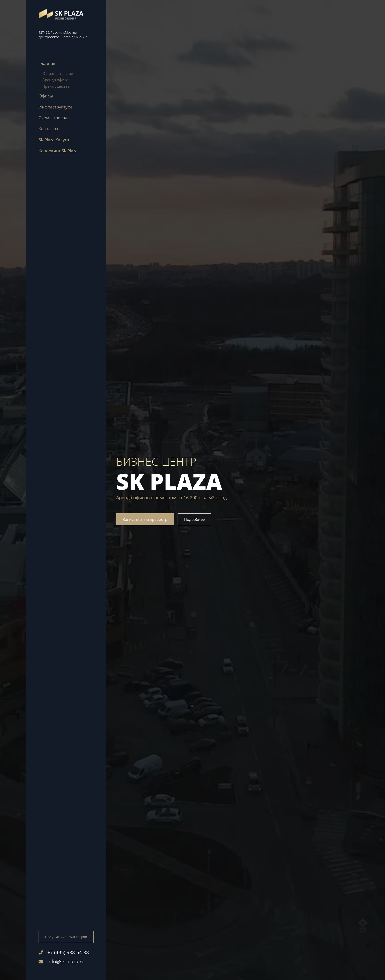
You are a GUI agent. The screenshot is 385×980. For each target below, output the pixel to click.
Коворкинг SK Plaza (58, 151)
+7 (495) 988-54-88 (64, 952)
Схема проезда (54, 118)
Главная (47, 63)
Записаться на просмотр (145, 519)
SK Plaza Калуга (54, 140)
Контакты (48, 129)
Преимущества (56, 86)
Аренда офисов (56, 80)
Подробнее (194, 519)
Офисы (46, 96)
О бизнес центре (58, 73)
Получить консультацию (66, 937)
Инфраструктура (55, 107)
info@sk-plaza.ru (62, 961)
